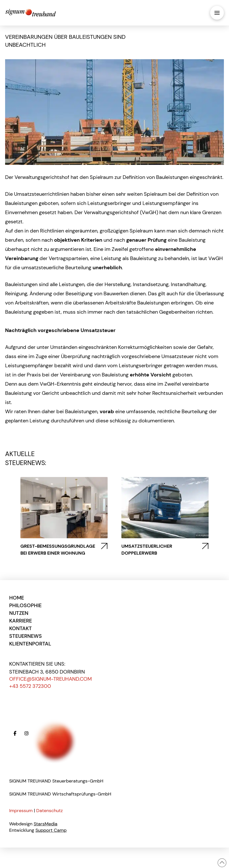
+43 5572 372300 (30, 686)
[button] (217, 13)
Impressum (21, 811)
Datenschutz (49, 811)
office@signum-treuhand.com (50, 679)
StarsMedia (46, 824)
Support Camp (51, 830)
